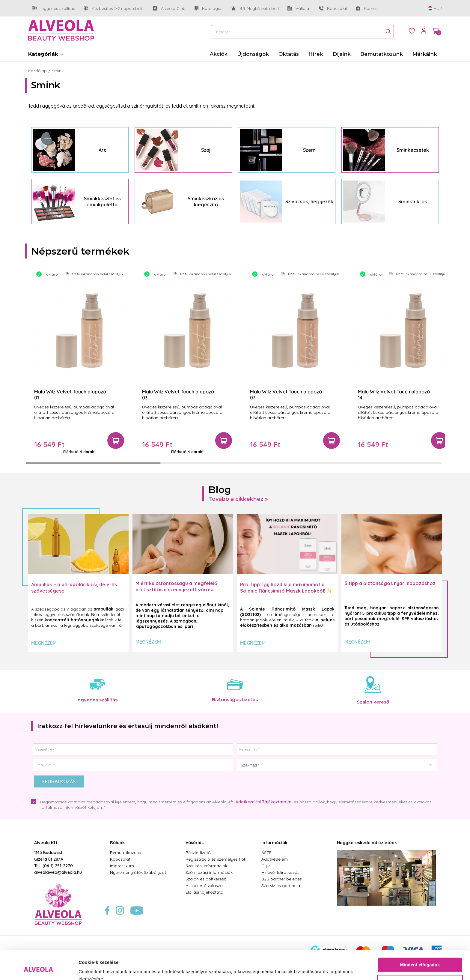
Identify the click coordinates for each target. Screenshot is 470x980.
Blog (220, 490)
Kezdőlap (37, 71)
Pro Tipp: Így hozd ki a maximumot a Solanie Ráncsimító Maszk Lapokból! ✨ (286, 588)
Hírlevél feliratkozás (280, 872)
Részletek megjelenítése (105, 968)
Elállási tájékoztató (204, 892)
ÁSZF (266, 853)
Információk (274, 843)
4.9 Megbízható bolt (255, 8)
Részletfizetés (199, 853)
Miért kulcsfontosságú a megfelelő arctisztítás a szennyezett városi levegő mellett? (176, 590)
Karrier (366, 8)
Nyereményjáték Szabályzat (138, 872)
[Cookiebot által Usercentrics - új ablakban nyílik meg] (39, 968)
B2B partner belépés (282, 879)
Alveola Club (169, 9)
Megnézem (44, 643)
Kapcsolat (333, 8)
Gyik (266, 866)
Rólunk (117, 843)
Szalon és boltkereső (206, 879)
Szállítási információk (206, 866)
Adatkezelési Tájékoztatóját (264, 802)
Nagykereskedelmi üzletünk (367, 843)
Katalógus (208, 8)
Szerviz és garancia (281, 886)
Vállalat (299, 9)
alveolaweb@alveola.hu (58, 872)
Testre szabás (420, 955)
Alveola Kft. (46, 843)
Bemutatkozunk (125, 853)
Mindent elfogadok (420, 938)
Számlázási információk (209, 872)
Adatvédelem (275, 859)
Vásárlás (195, 843)
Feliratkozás (59, 781)
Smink (58, 71)
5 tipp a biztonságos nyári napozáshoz (390, 583)
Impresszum (122, 866)
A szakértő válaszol (205, 886)
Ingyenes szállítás (54, 9)
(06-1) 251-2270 (58, 866)
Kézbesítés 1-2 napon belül (114, 9)
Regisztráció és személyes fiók (216, 859)
